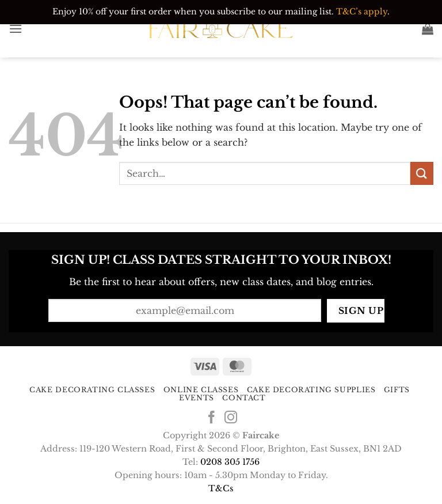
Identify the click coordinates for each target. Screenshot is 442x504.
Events (197, 398)
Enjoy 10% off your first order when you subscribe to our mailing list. (193, 12)
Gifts (397, 390)
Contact (244, 398)
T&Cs (221, 488)
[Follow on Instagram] (231, 418)
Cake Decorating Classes (92, 390)
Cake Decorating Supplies (311, 390)
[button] (16, 29)
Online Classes (201, 390)
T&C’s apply (362, 12)
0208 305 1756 (230, 462)
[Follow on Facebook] (211, 418)
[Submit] (422, 173)
